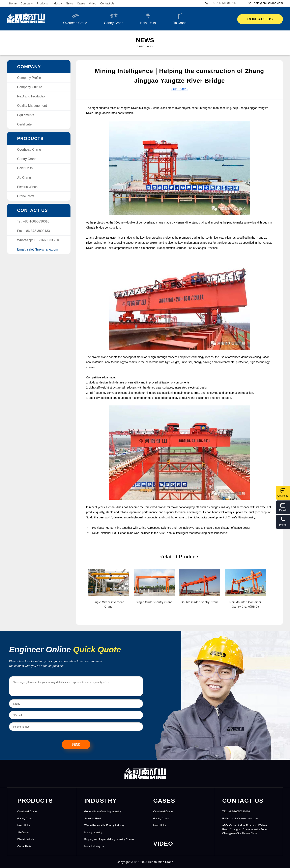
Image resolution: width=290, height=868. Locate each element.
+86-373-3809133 (37, 231)
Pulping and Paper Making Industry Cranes (109, 839)
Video (93, 3)
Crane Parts (26, 196)
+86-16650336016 (224, 3)
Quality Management (32, 106)
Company (27, 3)
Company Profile (29, 78)
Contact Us (107, 3)
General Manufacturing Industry (103, 811)
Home (13, 3)
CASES (164, 801)
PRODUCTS (35, 801)
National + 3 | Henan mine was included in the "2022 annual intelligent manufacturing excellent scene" (164, 533)
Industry (57, 3)
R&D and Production (32, 96)
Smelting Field (93, 818)
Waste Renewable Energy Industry (105, 825)
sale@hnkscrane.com (268, 3)
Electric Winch (27, 187)
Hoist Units (148, 18)
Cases (81, 3)
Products (42, 3)
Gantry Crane (114, 18)
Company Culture (30, 87)
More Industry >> (94, 846)
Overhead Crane (75, 18)
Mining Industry (93, 832)
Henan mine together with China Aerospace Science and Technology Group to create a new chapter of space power (178, 528)
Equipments (26, 115)
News (69, 3)
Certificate (24, 124)
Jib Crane (179, 18)
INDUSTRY (100, 801)
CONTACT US (243, 801)
